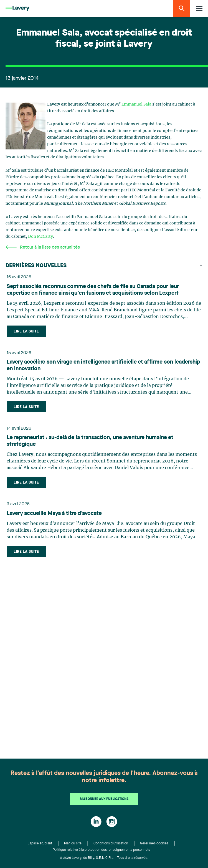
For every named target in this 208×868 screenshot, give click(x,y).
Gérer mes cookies (154, 844)
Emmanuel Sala (136, 104)
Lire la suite (26, 331)
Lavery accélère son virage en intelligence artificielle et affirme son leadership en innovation (103, 366)
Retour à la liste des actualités (43, 247)
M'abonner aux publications (104, 799)
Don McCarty (40, 237)
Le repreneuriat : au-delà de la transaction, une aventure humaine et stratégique (90, 441)
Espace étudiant (40, 844)
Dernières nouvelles (104, 266)
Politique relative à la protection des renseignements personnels (101, 850)
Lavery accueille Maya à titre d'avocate (54, 514)
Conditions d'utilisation (111, 844)
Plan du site (73, 844)
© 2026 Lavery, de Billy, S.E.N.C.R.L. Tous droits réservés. (104, 858)
